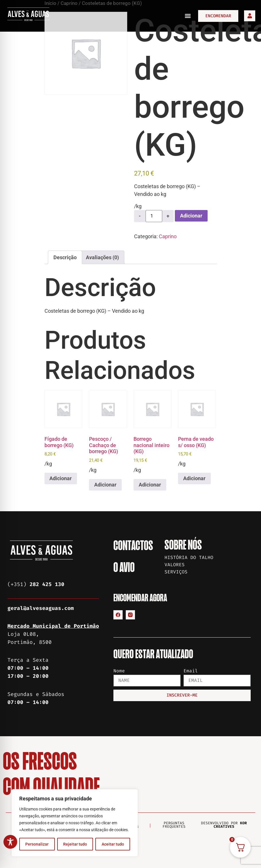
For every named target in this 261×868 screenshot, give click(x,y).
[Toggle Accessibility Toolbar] (10, 842)
